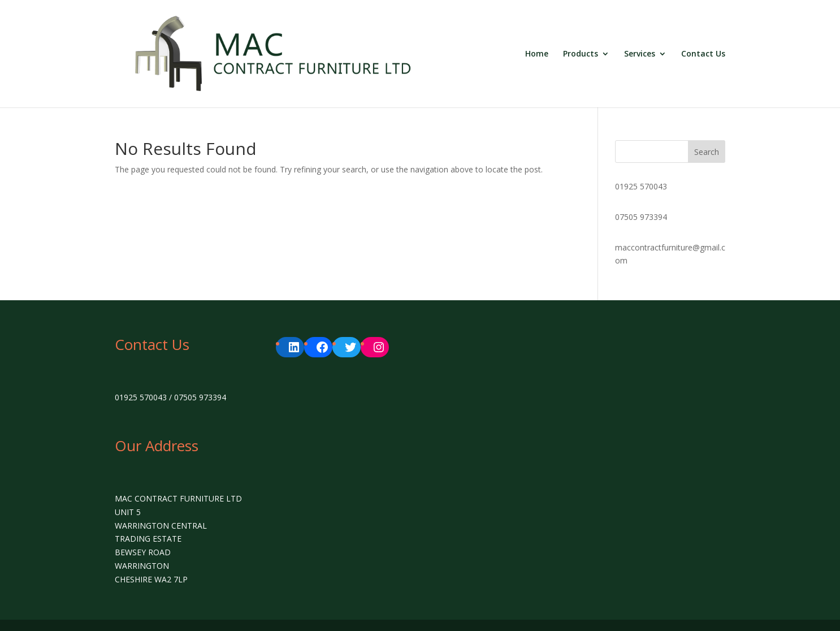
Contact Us (703, 54)
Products (581, 54)
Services (640, 54)
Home (537, 54)
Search (707, 152)
